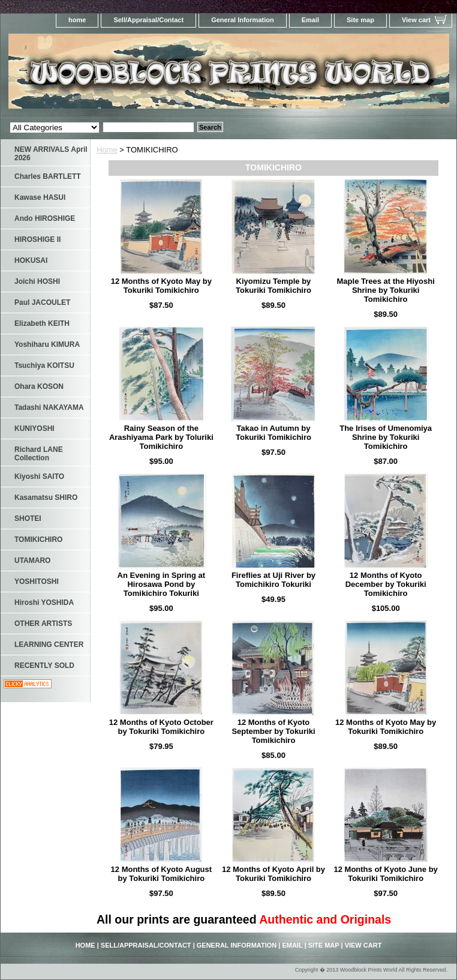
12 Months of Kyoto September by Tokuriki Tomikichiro (273, 731)
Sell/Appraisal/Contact (148, 20)
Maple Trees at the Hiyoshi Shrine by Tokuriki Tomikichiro (386, 290)
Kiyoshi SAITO (39, 476)
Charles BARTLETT (48, 176)
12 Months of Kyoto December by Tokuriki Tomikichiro (386, 584)
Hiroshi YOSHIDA (44, 603)
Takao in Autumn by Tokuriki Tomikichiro (273, 433)
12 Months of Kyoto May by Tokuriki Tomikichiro (161, 286)
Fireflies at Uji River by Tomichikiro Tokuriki (273, 580)
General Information (243, 20)
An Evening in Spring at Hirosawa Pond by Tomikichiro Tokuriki (162, 584)
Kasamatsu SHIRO (46, 498)
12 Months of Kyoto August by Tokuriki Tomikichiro (162, 874)
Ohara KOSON (39, 386)
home (77, 20)
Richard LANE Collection (39, 454)
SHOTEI (28, 519)
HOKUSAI (31, 260)
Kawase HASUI (40, 197)
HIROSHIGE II (37, 239)
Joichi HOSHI (37, 281)
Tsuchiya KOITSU (44, 365)
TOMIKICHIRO (38, 540)
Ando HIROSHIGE (45, 218)
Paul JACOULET (42, 302)
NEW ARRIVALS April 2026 (51, 154)
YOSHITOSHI (37, 582)
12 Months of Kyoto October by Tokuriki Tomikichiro (161, 727)
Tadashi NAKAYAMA (49, 407)
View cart (416, 20)
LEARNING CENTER (49, 645)
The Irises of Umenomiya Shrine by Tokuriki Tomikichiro (386, 437)
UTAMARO (32, 561)
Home (107, 150)
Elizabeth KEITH (42, 323)
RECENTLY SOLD (44, 666)
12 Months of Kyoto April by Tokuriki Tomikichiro (273, 874)
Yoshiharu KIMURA (47, 344)
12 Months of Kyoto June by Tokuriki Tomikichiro (385, 874)
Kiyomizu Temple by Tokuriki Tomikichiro (273, 286)
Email (310, 20)
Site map (360, 20)
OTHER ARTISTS (43, 624)
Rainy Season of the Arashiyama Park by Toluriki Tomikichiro (161, 437)
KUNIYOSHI (34, 428)
